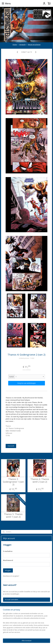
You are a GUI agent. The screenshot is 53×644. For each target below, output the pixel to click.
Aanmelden (9, 620)
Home (15, 45)
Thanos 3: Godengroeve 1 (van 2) (13, 482)
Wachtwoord (8, 560)
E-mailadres (8, 551)
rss (33, 635)
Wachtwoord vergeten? (11, 576)
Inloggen (8, 570)
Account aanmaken (12, 600)
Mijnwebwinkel (31, 640)
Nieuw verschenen (34, 45)
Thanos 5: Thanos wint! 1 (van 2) (13, 516)
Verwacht (22, 45)
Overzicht (11, 446)
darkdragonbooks (9, 628)
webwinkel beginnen (43, 635)
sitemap (28, 635)
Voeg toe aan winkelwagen (27, 383)
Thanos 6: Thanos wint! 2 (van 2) (40, 481)
